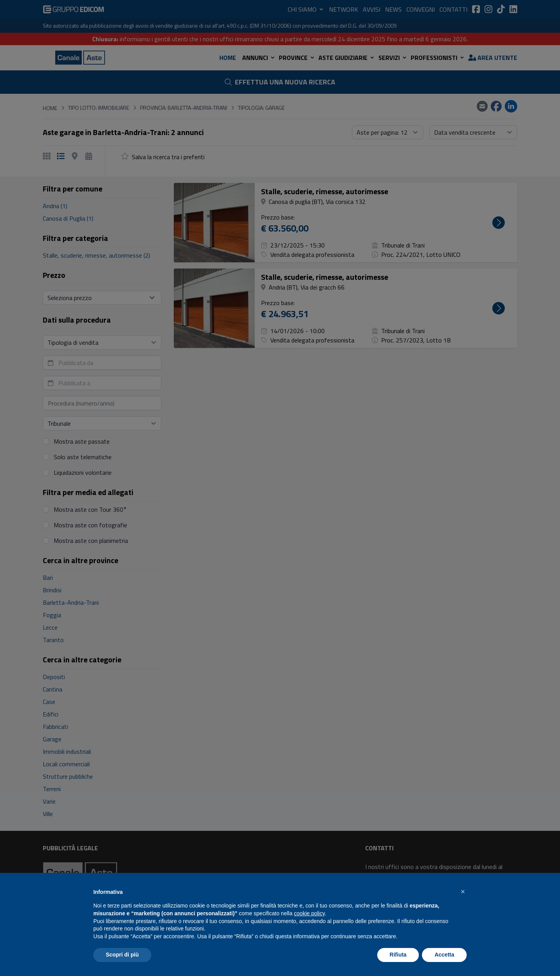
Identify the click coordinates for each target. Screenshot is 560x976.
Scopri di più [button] (122, 955)
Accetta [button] (444, 955)
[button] (463, 892)
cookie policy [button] (309, 913)
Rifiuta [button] (398, 955)
